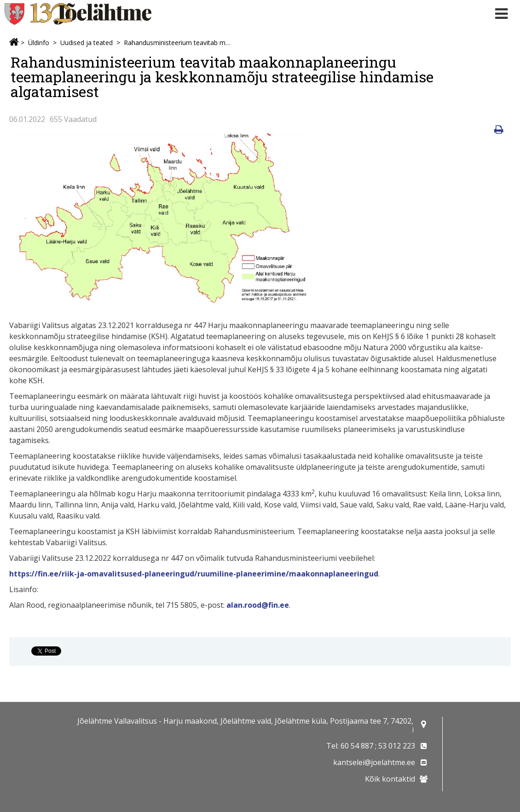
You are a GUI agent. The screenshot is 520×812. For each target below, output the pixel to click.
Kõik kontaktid (390, 779)
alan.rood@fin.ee (258, 605)
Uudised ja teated (87, 43)
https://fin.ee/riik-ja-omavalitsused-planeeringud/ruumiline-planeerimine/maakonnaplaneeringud (194, 574)
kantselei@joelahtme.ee (374, 762)
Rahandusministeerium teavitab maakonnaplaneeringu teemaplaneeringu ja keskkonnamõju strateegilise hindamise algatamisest (177, 43)
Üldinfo (39, 43)
